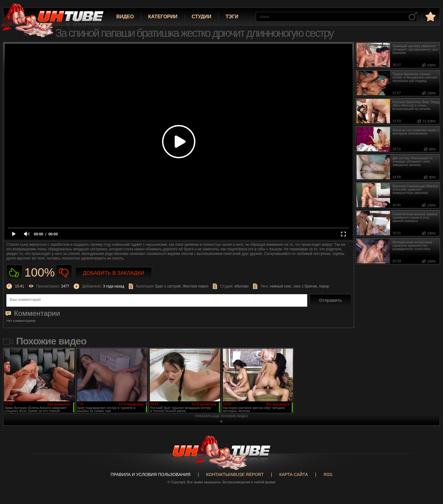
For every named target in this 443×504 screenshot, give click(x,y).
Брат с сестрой (168, 286)
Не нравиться (64, 273)
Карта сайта (294, 474)
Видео (125, 17)
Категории (163, 17)
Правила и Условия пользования (150, 474)
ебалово (242, 286)
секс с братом (305, 286)
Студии (202, 17)
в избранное (430, 16)
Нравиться (14, 273)
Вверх (429, 475)
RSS (328, 474)
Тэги (232, 17)
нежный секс (281, 286)
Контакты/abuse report (235, 474)
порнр (324, 286)
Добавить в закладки (114, 273)
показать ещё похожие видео (222, 416)
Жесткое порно (195, 286)
